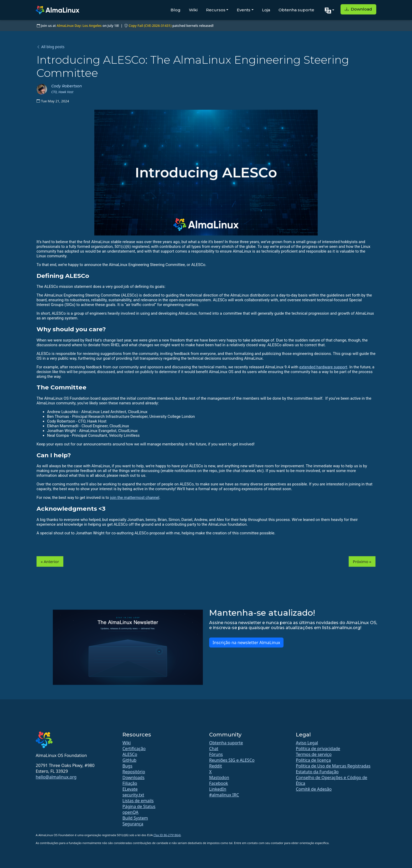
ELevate (130, 789)
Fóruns (216, 754)
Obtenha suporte (296, 10)
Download (358, 9)
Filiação (130, 783)
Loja (266, 10)
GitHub (129, 760)
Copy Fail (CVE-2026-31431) (150, 26)
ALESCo (130, 754)
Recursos (216, 10)
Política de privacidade (318, 749)
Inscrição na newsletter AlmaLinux (246, 643)
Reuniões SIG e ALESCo (232, 760)
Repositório (134, 772)
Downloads (133, 777)
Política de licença (313, 760)
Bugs (127, 766)
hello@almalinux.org (56, 777)
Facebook (219, 783)
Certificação (134, 749)
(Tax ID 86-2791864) (167, 835)
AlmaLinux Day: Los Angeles (79, 26)
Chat (214, 749)
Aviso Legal (307, 743)
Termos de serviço (314, 754)
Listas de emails (138, 801)
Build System (135, 818)
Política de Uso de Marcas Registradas (333, 766)
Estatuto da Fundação (317, 772)
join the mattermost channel (135, 498)
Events (244, 10)
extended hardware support (323, 367)
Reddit (216, 766)
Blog (176, 10)
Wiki (193, 10)
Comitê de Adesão (314, 789)
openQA (130, 812)
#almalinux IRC (224, 795)
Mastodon (219, 777)
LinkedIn (218, 789)
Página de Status (139, 806)
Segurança (133, 824)
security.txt (133, 795)
